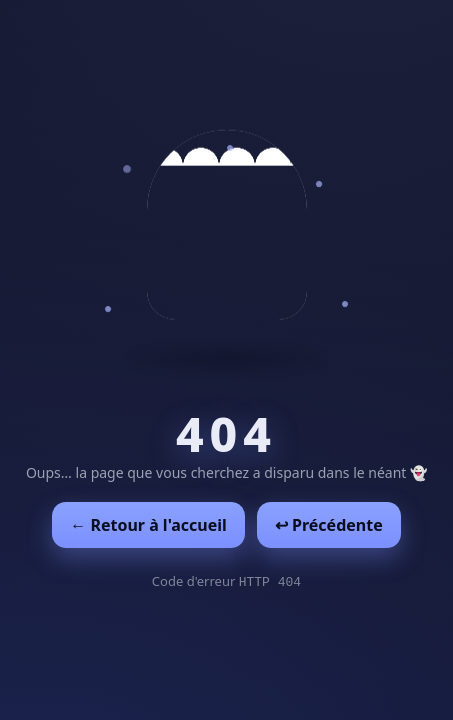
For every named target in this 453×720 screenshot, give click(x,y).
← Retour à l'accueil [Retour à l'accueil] (148, 525)
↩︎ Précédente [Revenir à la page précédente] (329, 525)
